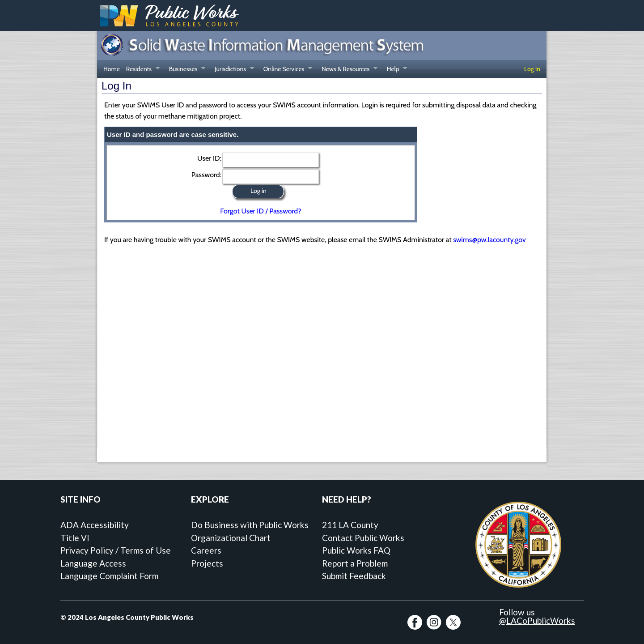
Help (395, 70)
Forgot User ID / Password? (261, 211)
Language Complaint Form (109, 576)
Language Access (93, 563)
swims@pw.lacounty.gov (489, 240)
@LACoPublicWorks (537, 621)
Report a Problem (355, 563)
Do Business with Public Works (250, 525)
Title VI (75, 538)
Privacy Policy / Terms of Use (116, 550)
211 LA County (350, 525)
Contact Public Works (363, 538)
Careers (206, 550)
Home (112, 69)
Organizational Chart (231, 538)
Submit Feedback (354, 576)
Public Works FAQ (356, 550)
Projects (207, 563)
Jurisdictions (233, 70)
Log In (532, 69)
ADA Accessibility (95, 525)
